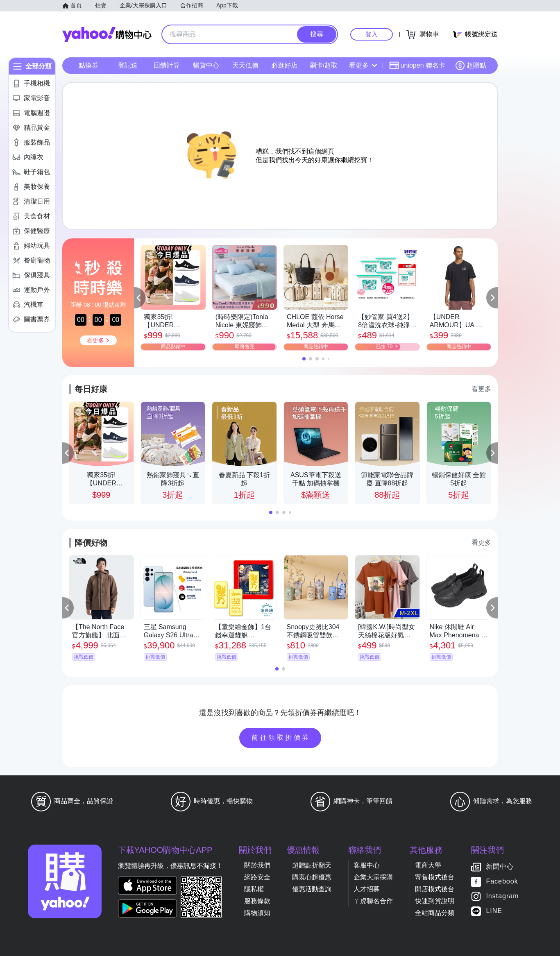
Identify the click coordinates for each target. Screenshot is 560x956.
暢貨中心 (206, 65)
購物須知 (257, 913)
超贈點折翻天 (312, 865)
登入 (372, 34)
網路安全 (257, 877)
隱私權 (254, 889)
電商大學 (428, 865)
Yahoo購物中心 (107, 34)
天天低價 (245, 65)
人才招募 (367, 889)
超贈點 (471, 66)
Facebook (502, 882)
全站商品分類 (435, 913)
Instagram (502, 896)
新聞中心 (500, 867)
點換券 (88, 65)
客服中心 (367, 865)
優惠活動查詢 (312, 889)
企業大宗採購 (373, 877)
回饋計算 (167, 65)
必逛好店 (284, 65)
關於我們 (257, 865)
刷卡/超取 (324, 65)
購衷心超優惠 (312, 877)
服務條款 (257, 901)
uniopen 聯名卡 (417, 66)
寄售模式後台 (435, 877)
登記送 (128, 65)
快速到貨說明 (435, 901)
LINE (494, 911)
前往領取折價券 (281, 737)
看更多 (363, 65)
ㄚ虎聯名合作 (373, 901)
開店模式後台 (435, 889)
